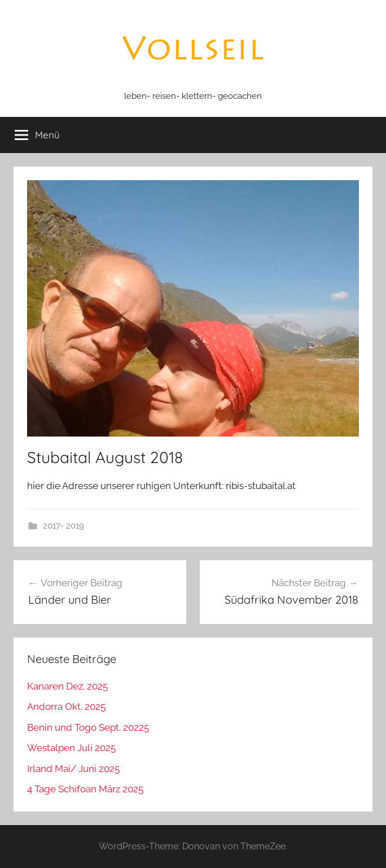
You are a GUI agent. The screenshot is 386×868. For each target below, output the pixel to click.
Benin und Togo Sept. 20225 (88, 727)
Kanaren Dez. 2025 (67, 686)
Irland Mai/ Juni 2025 (73, 769)
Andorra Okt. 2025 (66, 706)
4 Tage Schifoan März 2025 (85, 789)
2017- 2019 (63, 526)
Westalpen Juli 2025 (71, 748)
